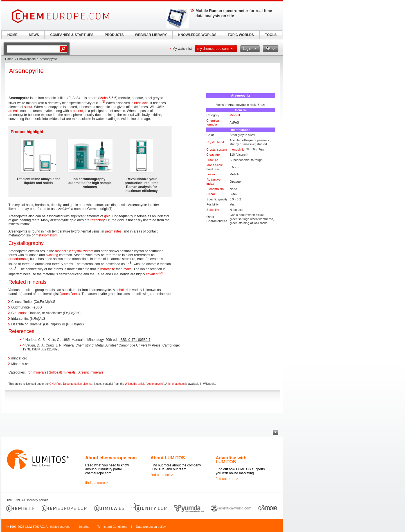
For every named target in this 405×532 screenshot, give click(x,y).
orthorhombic (18, 259)
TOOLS (271, 35)
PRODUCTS (114, 35)
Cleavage (213, 155)
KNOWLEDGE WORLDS (197, 35)
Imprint (84, 527)
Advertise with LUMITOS (231, 460)
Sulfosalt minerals (62, 372)
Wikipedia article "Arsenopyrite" (144, 384)
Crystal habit (215, 142)
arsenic (14, 111)
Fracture (212, 160)
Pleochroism (215, 189)
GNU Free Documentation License (71, 384)
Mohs (103, 98)
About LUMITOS (168, 458)
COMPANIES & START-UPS (72, 35)
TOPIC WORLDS (241, 35)
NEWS (34, 35)
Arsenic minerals (91, 372)
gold (107, 216)
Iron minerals (36, 372)
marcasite (108, 269)
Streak (211, 194)
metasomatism (47, 235)
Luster (211, 174)
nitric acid (141, 103)
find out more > (96, 483)
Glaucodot (19, 313)
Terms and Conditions (112, 527)
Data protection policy (151, 527)
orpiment (76, 111)
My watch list (182, 49)
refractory (98, 220)
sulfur (28, 107)
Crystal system (217, 149)
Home (9, 59)
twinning (52, 255)
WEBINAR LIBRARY (151, 35)
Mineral (235, 115)
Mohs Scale (215, 165)
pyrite (128, 269)
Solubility (213, 210)
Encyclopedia (26, 59)
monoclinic (237, 149)
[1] (103, 102)
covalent (152, 274)
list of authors (176, 384)
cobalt (120, 290)
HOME (12, 35)
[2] (161, 273)
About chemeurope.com (111, 458)
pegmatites (113, 231)
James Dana (69, 294)
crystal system (82, 251)
